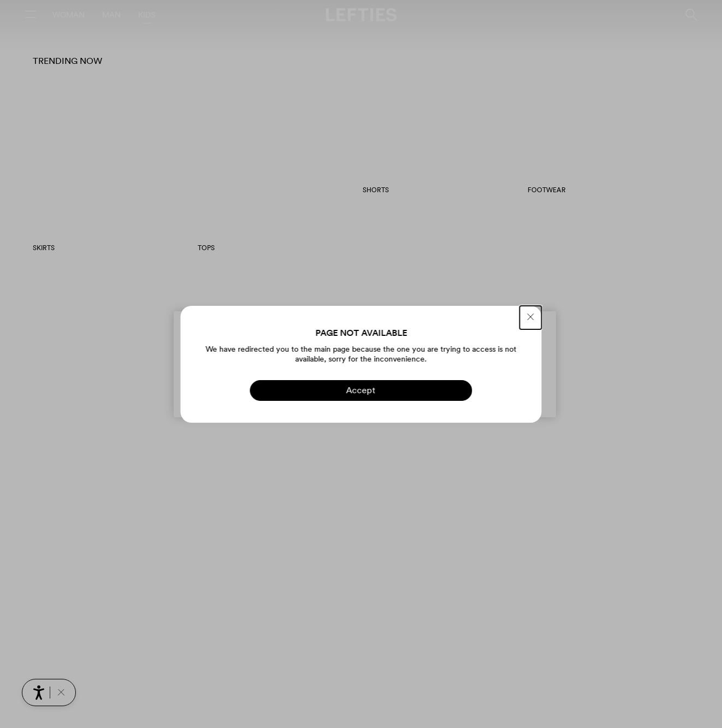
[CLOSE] (531, 318)
